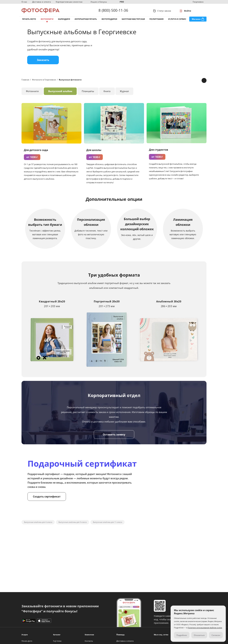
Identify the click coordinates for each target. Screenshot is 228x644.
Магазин (196, 20)
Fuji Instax (57, 641)
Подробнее (182, 635)
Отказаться (199, 635)
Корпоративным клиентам (69, 2)
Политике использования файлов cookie (205, 628)
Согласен (216, 635)
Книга (107, 93)
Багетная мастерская (133, 20)
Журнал (124, 93)
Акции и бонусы (99, 2)
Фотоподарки (109, 20)
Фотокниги (47, 20)
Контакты (89, 641)
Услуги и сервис (177, 20)
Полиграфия (156, 20)
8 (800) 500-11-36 (113, 11)
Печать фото (29, 20)
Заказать (43, 62)
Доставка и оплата (42, 2)
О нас (24, 2)
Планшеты (88, 93)
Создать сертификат (47, 499)
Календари (64, 20)
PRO (122, 2)
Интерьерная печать (86, 20)
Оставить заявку (114, 437)
